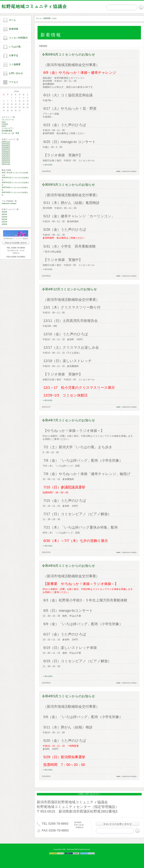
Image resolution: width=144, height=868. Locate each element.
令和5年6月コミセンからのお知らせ (68, 54)
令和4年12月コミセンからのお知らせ (69, 289)
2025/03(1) (6, 158)
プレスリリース (8, 120)
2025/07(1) (6, 150)
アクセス (14, 82)
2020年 (4, 224)
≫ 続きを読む (48, 165)
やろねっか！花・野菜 (10, 133)
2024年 (4, 214)
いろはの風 (15, 47)
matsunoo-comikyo (9, 203)
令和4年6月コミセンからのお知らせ (68, 566)
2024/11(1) (6, 164)
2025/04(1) (6, 156)
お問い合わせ (16, 73)
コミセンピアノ (8, 128)
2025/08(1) (6, 148)
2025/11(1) (6, 142)
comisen (5, 124)
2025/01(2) (6, 162)
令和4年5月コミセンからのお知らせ (68, 696)
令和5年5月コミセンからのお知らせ (68, 185)
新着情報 (14, 29)
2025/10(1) (6, 144)
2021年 (4, 222)
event (4, 126)
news (4, 122)
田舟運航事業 (7, 131)
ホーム (12, 20)
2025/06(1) (6, 152)
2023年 (4, 217)
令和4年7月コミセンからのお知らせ (68, 420)
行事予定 (14, 55)
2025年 (4, 212)
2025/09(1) (6, 146)
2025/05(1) (6, 154)
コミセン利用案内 (18, 38)
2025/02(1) (6, 160)
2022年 (4, 219)
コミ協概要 (15, 64)
